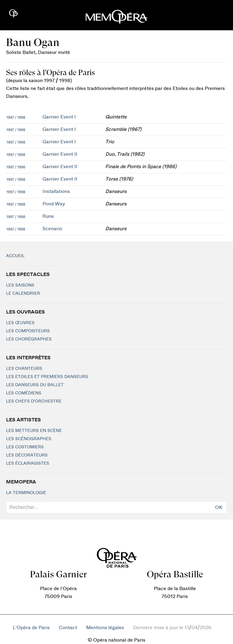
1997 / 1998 (16, 118)
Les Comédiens (24, 393)
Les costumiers (25, 447)
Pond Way (54, 204)
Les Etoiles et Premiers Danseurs (47, 377)
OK (219, 507)
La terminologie (26, 493)
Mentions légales (105, 628)
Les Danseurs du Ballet (35, 385)
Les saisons (20, 285)
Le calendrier (23, 294)
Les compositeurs (28, 331)
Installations (56, 191)
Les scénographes (29, 439)
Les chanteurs (24, 369)
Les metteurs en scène (34, 431)
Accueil (15, 256)
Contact (68, 628)
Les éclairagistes (28, 463)
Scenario (52, 229)
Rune (48, 216)
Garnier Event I (59, 117)
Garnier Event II (60, 154)
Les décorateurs (27, 455)
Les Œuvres (20, 323)
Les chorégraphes (29, 339)
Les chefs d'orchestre (34, 401)
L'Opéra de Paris (31, 628)
